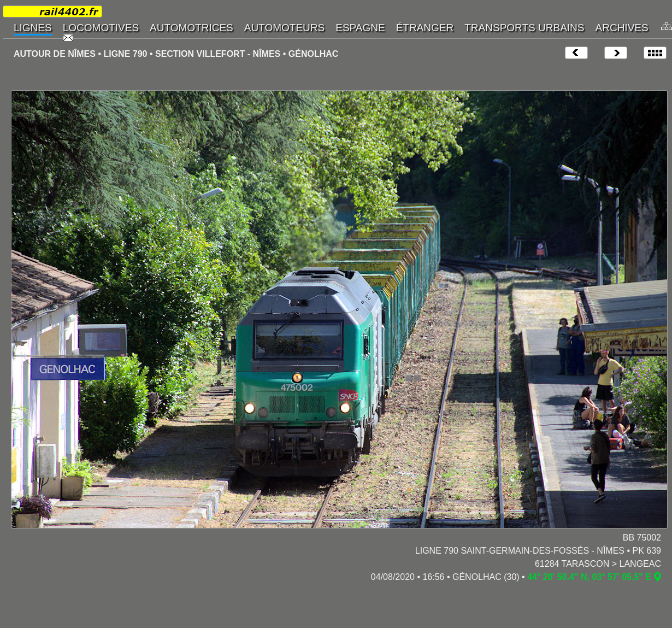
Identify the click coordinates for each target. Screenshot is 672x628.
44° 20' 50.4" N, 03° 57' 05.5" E (589, 577)
